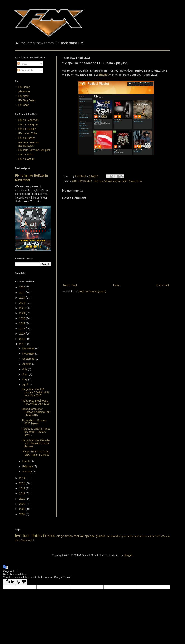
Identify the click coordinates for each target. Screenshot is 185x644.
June (25, 374)
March (26, 461)
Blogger (128, 555)
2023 (23, 303)
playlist (104, 75)
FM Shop (24, 105)
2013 (23, 483)
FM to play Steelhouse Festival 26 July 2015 (36, 402)
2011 (23, 493)
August (27, 364)
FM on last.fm (27, 159)
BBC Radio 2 (86, 181)
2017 (23, 334)
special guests (95, 536)
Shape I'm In (135, 181)
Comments (25, 70)
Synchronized (27, 540)
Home (117, 285)
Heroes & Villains (103, 181)
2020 (23, 318)
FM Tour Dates (27, 100)
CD (163, 536)
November (29, 354)
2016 (23, 339)
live (18, 536)
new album (140, 536)
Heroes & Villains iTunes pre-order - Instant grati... (36, 432)
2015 (75, 181)
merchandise (113, 536)
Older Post (163, 285)
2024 (23, 298)
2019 (23, 323)
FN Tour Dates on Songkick (35, 150)
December (29, 349)
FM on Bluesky (27, 129)
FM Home (24, 87)
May (25, 379)
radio (124, 181)
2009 (23, 504)
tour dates (32, 536)
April (25, 385)
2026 (23, 287)
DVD (158, 536)
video (151, 536)
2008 (23, 509)
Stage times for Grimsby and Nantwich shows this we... (36, 443)
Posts (22, 64)
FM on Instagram (29, 125)
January (27, 472)
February (28, 466)
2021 (23, 313)
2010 (23, 499)
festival (79, 536)
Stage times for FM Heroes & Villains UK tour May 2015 (35, 392)
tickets (49, 536)
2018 (23, 329)
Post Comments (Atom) (92, 292)
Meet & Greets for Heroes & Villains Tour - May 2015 (36, 412)
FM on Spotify (27, 138)
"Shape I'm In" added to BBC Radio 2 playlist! (36, 453)
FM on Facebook (28, 120)
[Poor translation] (21, 582)
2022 (23, 308)
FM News (24, 96)
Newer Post (70, 285)
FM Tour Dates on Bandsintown (29, 144)
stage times (65, 536)
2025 (23, 292)
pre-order (127, 536)
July (25, 369)
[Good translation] (9, 582)
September (29, 359)
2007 (23, 514)
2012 (23, 488)
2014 (23, 478)
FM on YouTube (28, 133)
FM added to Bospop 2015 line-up (34, 422)
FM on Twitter (27, 155)
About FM (24, 92)
